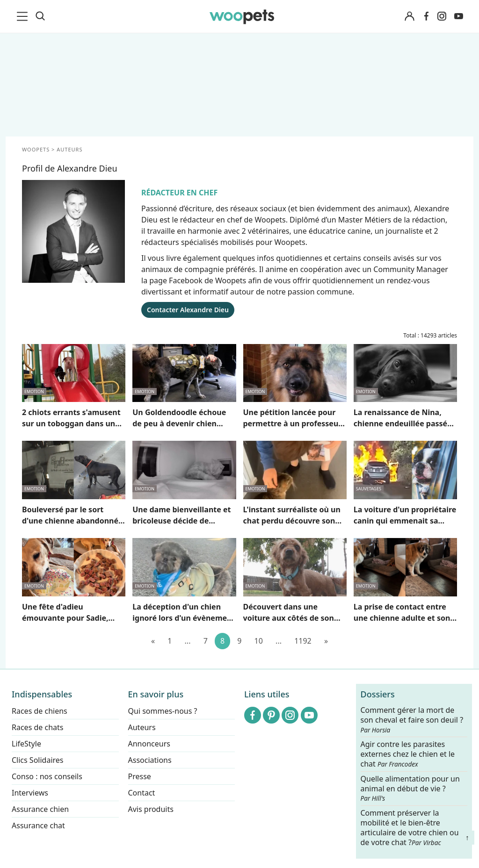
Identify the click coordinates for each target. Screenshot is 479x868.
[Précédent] (153, 641)
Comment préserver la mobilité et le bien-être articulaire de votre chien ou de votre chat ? (410, 827)
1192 (303, 641)
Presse (140, 776)
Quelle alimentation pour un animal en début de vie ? (410, 788)
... (188, 641)
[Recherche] (40, 16)
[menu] (24, 16)
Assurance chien (40, 809)
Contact (142, 793)
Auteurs (142, 727)
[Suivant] (326, 641)
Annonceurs (149, 744)
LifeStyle (26, 744)
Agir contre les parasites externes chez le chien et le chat (408, 754)
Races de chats (37, 727)
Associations (150, 760)
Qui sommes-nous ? (163, 711)
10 (259, 641)
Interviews (30, 793)
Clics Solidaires (38, 760)
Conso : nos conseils (47, 776)
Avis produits (151, 809)
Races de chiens (40, 711)
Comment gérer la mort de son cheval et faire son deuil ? (412, 720)
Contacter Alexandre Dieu (188, 310)
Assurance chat (38, 825)
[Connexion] (409, 17)
